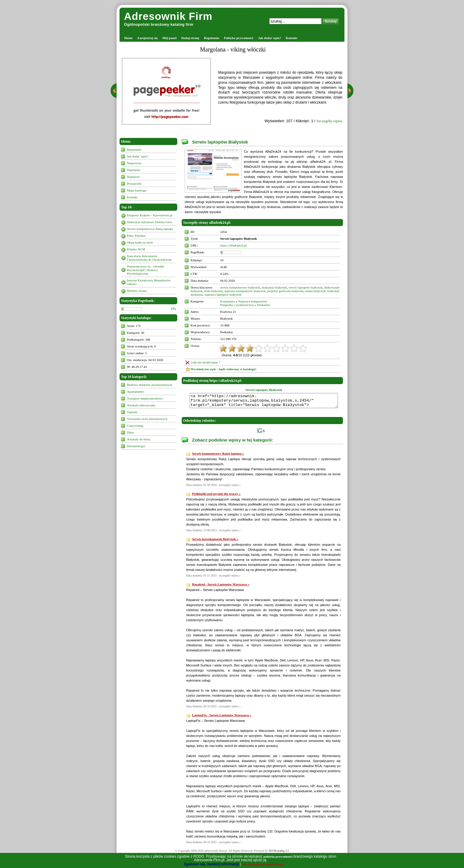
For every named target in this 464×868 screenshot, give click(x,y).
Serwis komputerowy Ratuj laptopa (150, 229)
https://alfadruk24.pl (233, 245)
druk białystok (214, 291)
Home (128, 38)
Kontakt (292, 38)
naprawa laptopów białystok (223, 294)
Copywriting (135, 426)
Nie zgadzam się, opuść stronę (263, 864)
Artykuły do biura (139, 439)
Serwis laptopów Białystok (220, 142)
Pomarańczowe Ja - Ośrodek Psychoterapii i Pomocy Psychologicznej (146, 270)
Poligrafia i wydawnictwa (237, 305)
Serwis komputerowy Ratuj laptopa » (218, 456)
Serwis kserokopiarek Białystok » (215, 542)
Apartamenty (135, 392)
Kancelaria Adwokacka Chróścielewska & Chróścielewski (149, 258)
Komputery (228, 301)
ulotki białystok (316, 291)
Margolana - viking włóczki (233, 49)
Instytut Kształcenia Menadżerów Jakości (149, 282)
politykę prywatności (278, 856)
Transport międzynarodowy (145, 398)
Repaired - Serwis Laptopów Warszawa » (221, 587)
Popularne (134, 170)
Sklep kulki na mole (140, 242)
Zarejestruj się (148, 38)
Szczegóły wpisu (329, 121)
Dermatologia (136, 446)
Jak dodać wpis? (270, 38)
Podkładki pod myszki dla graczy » (216, 496)
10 (303, 348)
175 (174, 309)
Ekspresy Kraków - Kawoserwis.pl (150, 215)
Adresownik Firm (168, 16)
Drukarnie (264, 305)
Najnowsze (134, 163)
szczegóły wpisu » (230, 488)
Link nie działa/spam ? (205, 362)
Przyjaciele (134, 183)
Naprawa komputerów (253, 301)
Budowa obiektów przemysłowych (150, 385)
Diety (130, 432)
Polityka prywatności (239, 38)
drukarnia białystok (274, 287)
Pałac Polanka (136, 236)
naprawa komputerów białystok (245, 291)
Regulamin (211, 38)
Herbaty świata (137, 291)
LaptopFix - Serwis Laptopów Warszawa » (222, 718)
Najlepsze (133, 177)
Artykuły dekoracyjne (141, 405)
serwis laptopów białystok (306, 287)
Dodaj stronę (190, 38)
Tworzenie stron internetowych (147, 419)
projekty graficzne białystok (285, 291)
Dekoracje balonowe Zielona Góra (149, 222)
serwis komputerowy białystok (240, 287)
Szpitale (132, 412)
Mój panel (170, 38)
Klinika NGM (136, 249)
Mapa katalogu (137, 190)
